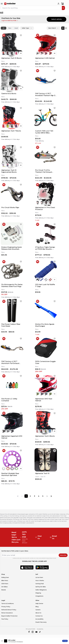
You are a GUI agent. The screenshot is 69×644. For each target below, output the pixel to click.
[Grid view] (63, 28)
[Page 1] (26, 496)
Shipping (38, 593)
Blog (37, 607)
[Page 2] (30, 496)
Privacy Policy (6, 607)
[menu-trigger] (2, 4)
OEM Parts (5, 584)
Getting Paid (40, 584)
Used (16, 28)
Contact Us (39, 616)
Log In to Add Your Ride (10, 21)
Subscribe (63, 555)
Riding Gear (5, 577)
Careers (38, 610)
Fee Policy (5, 619)
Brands (4, 590)
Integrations (39, 596)
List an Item (39, 577)
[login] (58, 4)
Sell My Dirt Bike (41, 587)
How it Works (40, 581)
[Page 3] (34, 496)
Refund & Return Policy (9, 610)
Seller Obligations (41, 590)
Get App (65, 641)
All (4, 28)
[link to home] (10, 4)
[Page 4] (39, 496)
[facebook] (29, 632)
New (10, 28)
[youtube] (36, 632)
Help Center (39, 604)
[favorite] (21, 35)
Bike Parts (5, 581)
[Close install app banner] (2, 641)
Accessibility (39, 619)
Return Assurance (7, 613)
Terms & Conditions (8, 604)
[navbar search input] (31, 8)
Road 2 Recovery (41, 622)
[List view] (66, 28)
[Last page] (51, 496)
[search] (63, 8)
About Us (38, 613)
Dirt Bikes (4, 587)
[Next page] (47, 496)
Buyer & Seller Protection (9, 616)
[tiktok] (40, 632)
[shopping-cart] (63, 4)
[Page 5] (43, 496)
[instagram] (33, 632)
